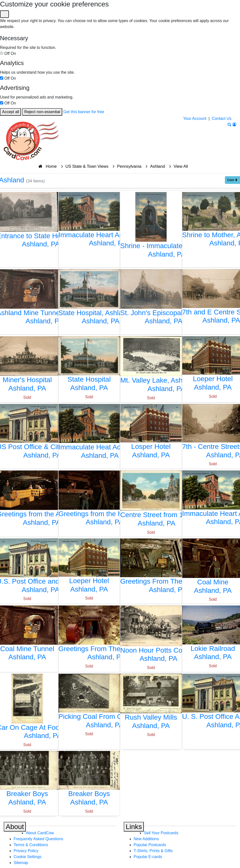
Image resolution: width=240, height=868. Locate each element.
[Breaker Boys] (89, 780)
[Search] (229, 124)
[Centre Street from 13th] (151, 500)
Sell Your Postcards (161, 833)
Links (134, 827)
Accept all (11, 112)
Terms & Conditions (31, 845)
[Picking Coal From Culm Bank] (89, 702)
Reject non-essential (42, 112)
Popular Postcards (150, 845)
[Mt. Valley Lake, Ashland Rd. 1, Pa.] (151, 366)
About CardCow (40, 833)
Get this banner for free (84, 112)
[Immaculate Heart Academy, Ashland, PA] (89, 221)
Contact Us (222, 118)
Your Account (195, 118)
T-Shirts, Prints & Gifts (153, 851)
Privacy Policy (26, 851)
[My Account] (234, 124)
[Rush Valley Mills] (151, 703)
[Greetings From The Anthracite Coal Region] (151, 567)
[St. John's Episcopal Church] (151, 298)
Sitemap (21, 863)
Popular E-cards (148, 857)
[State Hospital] (89, 365)
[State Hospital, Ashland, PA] (89, 298)
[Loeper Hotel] (89, 567)
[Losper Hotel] (151, 433)
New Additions (146, 839)
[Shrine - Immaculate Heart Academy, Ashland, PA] (151, 226)
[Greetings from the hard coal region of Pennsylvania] (89, 499)
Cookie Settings (28, 857)
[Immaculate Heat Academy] (89, 433)
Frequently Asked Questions (38, 839)
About (15, 827)
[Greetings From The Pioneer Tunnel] (89, 634)
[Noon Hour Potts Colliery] (151, 635)
